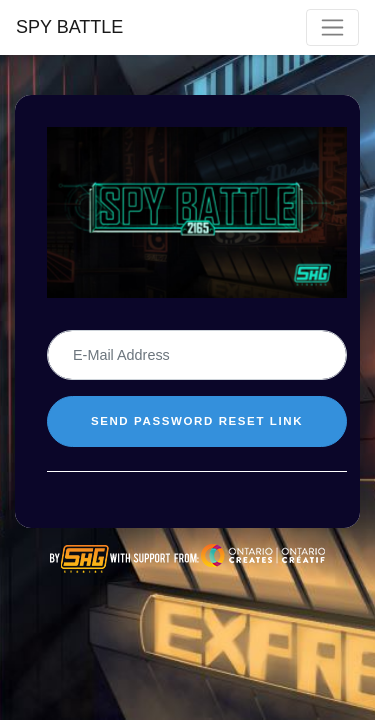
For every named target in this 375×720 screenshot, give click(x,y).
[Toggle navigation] (332, 27)
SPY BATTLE (69, 27)
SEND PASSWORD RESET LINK (197, 421)
